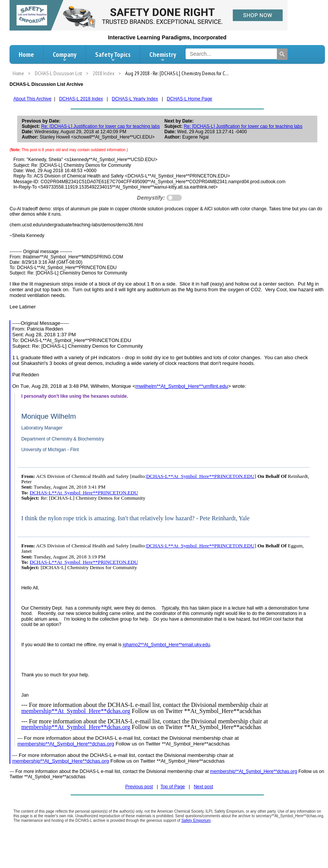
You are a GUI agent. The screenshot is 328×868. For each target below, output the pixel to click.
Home (26, 54)
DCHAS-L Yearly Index (135, 99)
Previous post (139, 787)
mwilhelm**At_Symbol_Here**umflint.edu (182, 386)
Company (65, 56)
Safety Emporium (196, 820)
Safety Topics (113, 56)
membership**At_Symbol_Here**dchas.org (76, 711)
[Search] (282, 54)
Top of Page (173, 787)
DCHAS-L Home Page (190, 99)
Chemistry (163, 56)
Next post (203, 787)
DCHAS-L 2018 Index (81, 99)
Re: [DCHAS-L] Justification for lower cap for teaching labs (101, 126)
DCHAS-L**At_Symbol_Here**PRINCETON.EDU (200, 476)
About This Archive (32, 99)
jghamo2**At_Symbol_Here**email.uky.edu (167, 645)
